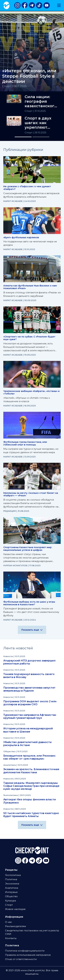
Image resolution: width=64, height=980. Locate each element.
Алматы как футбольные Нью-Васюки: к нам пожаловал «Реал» (30, 287)
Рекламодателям (15, 926)
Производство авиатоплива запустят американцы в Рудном (29, 689)
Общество (10, 751)
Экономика (12, 884)
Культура (10, 901)
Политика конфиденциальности (25, 951)
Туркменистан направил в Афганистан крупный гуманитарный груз (30, 716)
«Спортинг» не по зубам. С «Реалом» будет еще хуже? (29, 338)
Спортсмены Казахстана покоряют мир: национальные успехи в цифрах (28, 549)
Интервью (11, 892)
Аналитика (10, 765)
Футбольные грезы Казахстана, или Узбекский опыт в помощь (25, 443)
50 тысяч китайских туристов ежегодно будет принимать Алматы (31, 815)
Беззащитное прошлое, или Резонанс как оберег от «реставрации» (29, 757)
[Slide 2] (41, 137)
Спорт (29, 111)
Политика (11, 879)
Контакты (11, 938)
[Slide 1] (23, 137)
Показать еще (32, 630)
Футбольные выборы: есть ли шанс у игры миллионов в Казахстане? (29, 603)
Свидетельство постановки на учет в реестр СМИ (32, 932)
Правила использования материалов (28, 955)
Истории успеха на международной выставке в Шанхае (28, 730)
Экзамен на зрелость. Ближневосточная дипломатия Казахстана (31, 771)
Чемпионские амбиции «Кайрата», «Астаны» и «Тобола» (31, 392)
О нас (8, 922)
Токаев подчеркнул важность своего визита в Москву (29, 676)
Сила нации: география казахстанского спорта (41, 101)
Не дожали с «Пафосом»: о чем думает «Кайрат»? (27, 188)
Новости (8, 656)
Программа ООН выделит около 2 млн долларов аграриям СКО (30, 703)
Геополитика (11, 795)
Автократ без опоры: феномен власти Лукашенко (30, 801)
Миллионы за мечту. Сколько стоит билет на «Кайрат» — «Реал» (31, 494)
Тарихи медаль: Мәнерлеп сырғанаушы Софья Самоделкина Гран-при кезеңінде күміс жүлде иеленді (31, 786)
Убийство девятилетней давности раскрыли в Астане (27, 744)
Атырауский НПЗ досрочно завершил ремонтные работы (29, 662)
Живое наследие (15, 909)
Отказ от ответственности (21, 959)
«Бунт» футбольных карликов (21, 237)
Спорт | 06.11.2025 (14, 86)
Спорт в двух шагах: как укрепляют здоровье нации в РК (38, 123)
